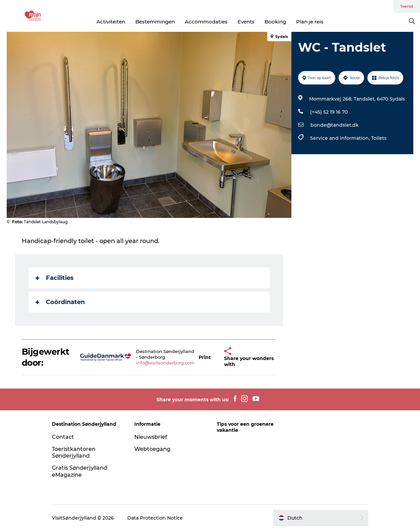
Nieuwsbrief (151, 437)
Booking (275, 22)
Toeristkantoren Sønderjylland (74, 453)
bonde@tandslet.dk (335, 125)
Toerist (407, 6)
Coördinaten (60, 302)
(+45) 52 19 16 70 (329, 112)
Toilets (379, 138)
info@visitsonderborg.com (165, 363)
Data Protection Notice (155, 518)
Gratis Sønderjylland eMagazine (80, 471)
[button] (205, 357)
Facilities (55, 278)
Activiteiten (111, 22)
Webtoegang (152, 449)
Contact (63, 437)
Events (246, 22)
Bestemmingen (155, 22)
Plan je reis (310, 22)
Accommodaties (206, 22)
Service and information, (341, 138)
